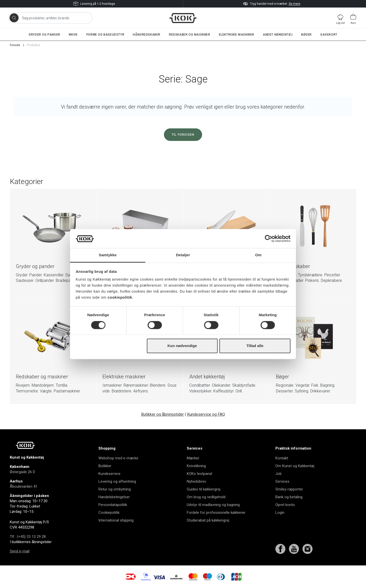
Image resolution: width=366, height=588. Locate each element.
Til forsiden (183, 135)
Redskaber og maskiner (190, 35)
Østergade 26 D (22, 472)
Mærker (193, 458)
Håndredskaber (147, 35)
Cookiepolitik (109, 513)
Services (282, 481)
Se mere (294, 4)
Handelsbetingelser (114, 497)
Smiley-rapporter (289, 489)
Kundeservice (109, 474)
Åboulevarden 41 (24, 486)
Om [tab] (258, 255)
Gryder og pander (44, 35)
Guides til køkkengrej (204, 489)
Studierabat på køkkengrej (208, 520)
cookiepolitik (120, 298)
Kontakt (282, 458)
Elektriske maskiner (237, 35)
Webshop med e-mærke (118, 458)
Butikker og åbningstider (162, 414)
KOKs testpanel (199, 474)
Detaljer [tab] (183, 255)
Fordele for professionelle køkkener (216, 513)
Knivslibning (196, 466)
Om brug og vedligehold (206, 497)
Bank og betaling (289, 497)
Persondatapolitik (113, 505)
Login (280, 513)
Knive (73, 35)
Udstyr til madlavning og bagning (213, 505)
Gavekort (329, 35)
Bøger (307, 35)
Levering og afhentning (117, 481)
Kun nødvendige (182, 346)
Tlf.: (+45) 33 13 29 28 (28, 537)
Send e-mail (20, 551)
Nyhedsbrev (196, 481)
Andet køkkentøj (278, 35)
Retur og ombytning (115, 489)
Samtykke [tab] (108, 255)
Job (279, 474)
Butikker (105, 466)
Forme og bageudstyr (105, 35)
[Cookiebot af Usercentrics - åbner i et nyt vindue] (268, 238)
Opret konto (285, 505)
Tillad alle (255, 346)
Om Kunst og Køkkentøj (295, 466)
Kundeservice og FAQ (206, 414)
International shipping (116, 520)
